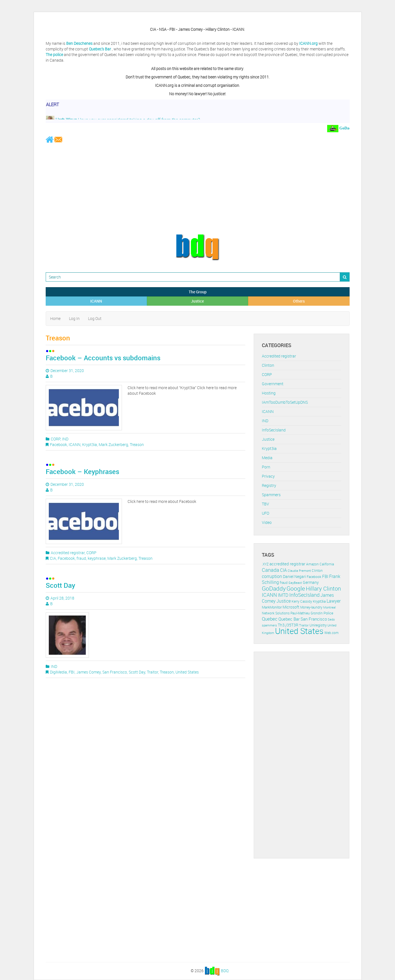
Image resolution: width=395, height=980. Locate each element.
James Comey (88, 672)
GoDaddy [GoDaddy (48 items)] (274, 588)
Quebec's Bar (100, 49)
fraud (81, 558)
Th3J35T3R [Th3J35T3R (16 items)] (288, 625)
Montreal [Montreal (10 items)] (330, 607)
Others (299, 301)
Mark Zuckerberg (113, 444)
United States (187, 672)
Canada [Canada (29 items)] (271, 570)
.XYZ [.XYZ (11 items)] (265, 564)
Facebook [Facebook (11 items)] (314, 577)
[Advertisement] (198, 188)
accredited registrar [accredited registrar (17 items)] (287, 564)
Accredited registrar (68, 553)
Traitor (153, 672)
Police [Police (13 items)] (328, 613)
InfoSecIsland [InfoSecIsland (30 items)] (304, 595)
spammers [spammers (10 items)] (269, 625)
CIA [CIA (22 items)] (283, 570)
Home (55, 318)
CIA (53, 558)
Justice (197, 301)
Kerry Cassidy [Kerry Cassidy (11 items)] (302, 601)
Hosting (269, 393)
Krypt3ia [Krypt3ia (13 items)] (319, 601)
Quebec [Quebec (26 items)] (270, 619)
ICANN (96, 301)
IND (65, 439)
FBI (72, 672)
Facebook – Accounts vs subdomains (103, 358)
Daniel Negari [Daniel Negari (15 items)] (294, 577)
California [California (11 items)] (327, 564)
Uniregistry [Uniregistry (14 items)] (318, 625)
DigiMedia (58, 672)
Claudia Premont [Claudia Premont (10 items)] (299, 571)
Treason (137, 444)
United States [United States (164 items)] (299, 631)
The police (54, 54)
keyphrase (97, 558)
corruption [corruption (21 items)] (272, 576)
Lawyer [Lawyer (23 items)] (334, 601)
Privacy (268, 476)
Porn (266, 467)
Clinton (268, 365)
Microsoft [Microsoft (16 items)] (291, 607)
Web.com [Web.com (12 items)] (332, 633)
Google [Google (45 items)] (296, 588)
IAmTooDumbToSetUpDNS (285, 402)
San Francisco (115, 672)
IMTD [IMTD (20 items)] (283, 595)
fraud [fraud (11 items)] (284, 583)
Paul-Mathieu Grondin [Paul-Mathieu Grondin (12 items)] (307, 613)
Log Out (95, 318)
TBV (265, 504)
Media (267, 458)
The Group (198, 292)
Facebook (58, 444)
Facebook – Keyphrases (82, 472)
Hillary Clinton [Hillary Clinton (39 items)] (323, 588)
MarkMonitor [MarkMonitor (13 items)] (272, 607)
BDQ (225, 970)
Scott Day (60, 585)
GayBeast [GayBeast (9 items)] (295, 583)
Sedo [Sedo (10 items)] (331, 619)
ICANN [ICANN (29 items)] (269, 595)
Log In (74, 318)
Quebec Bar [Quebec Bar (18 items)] (289, 619)
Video (267, 522)
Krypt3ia (90, 444)
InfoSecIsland (274, 430)
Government (273, 384)
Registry (269, 485)
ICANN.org (308, 43)
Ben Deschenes (79, 43)
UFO (265, 513)
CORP (56, 439)
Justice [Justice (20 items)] (284, 601)
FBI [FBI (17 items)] (325, 576)
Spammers (271, 495)
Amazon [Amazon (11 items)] (312, 564)
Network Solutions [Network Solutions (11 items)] (276, 613)
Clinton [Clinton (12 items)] (317, 571)
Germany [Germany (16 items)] (311, 582)
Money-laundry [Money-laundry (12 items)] (311, 607)
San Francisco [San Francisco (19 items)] (314, 619)
